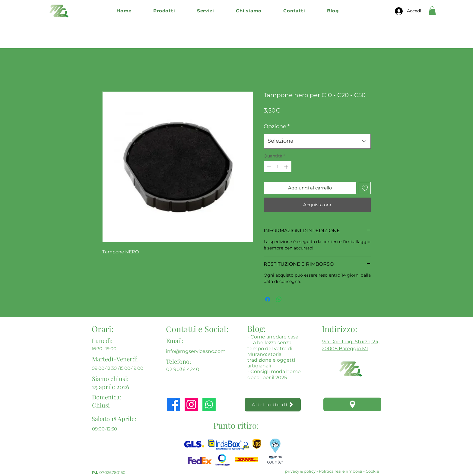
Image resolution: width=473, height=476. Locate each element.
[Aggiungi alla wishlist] (365, 188)
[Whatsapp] (209, 405)
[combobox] (317, 141)
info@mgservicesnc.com (196, 351)
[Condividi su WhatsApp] (279, 299)
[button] (164, 11)
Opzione (277, 126)
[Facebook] (173, 405)
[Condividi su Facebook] (268, 299)
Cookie (372, 471)
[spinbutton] (278, 167)
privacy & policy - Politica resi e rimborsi (324, 471)
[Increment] (287, 167)
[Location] (352, 404)
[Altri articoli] (273, 405)
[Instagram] (191, 405)
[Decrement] (268, 167)
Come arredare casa (274, 337)
